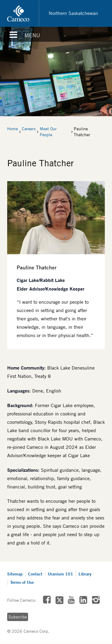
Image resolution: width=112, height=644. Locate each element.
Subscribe (18, 617)
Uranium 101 (60, 574)
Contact (35, 574)
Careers (29, 129)
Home (13, 129)
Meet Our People (48, 132)
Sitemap (15, 574)
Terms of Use (22, 582)
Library (85, 574)
